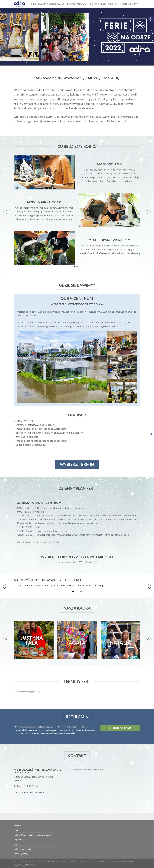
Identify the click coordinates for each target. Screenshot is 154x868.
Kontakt (17, 826)
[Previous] (5, 212)
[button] (151, 19)
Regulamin (18, 844)
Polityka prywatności (23, 849)
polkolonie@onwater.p (33, 792)
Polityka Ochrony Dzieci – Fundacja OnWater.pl (33, 835)
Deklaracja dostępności (24, 853)
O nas (16, 830)
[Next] (149, 212)
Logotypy (18, 840)
